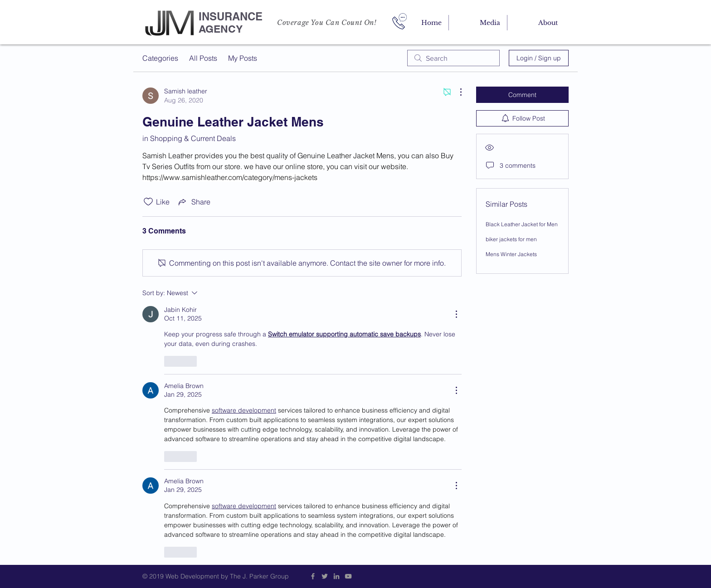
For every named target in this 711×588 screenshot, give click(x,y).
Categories (160, 58)
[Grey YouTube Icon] (348, 576)
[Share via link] (194, 202)
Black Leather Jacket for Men (522, 224)
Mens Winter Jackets (511, 254)
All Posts (203, 58)
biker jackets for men (511, 239)
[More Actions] (456, 92)
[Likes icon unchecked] (148, 202)
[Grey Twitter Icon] (325, 576)
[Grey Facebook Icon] (313, 576)
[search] (453, 58)
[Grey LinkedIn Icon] (336, 576)
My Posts (243, 58)
